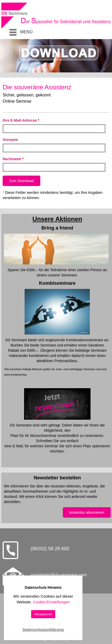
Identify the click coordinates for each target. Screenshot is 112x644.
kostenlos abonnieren (87, 512)
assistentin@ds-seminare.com (59, 575)
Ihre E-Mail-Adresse (21, 120)
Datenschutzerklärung (43, 630)
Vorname (10, 140)
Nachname (13, 159)
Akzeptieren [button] (43, 614)
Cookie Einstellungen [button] (51, 602)
